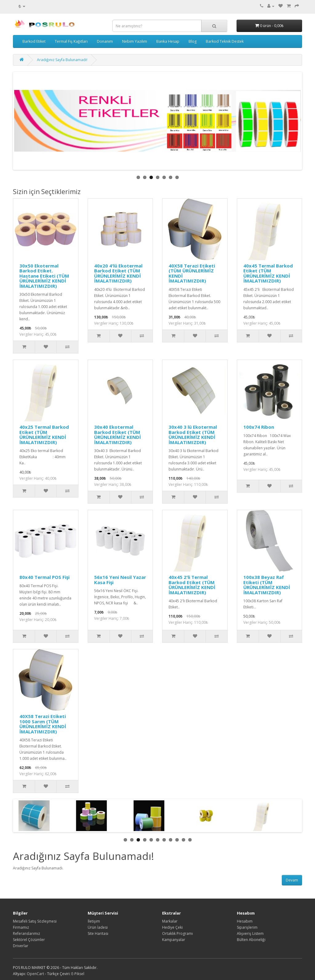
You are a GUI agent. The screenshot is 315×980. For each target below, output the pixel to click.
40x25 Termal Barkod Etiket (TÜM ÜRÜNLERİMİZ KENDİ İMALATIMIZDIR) (44, 435)
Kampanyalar (174, 940)
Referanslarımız (26, 933)
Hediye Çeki (172, 927)
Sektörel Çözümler (29, 940)
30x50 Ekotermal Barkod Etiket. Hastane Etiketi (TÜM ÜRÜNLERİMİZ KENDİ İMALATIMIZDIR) (44, 276)
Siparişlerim (247, 927)
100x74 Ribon (259, 427)
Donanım (105, 41)
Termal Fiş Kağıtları (71, 41)
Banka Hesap (168, 41)
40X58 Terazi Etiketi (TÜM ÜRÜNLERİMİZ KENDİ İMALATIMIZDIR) (192, 273)
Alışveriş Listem (250, 933)
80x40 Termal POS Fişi (44, 577)
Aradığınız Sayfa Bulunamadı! (62, 60)
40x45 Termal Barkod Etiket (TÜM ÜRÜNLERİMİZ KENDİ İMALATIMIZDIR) (268, 273)
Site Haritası (98, 933)
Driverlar (21, 946)
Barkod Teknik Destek (225, 41)
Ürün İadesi (98, 927)
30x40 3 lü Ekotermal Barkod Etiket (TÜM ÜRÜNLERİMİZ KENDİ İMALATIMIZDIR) (193, 435)
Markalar (170, 921)
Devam (292, 880)
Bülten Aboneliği (251, 940)
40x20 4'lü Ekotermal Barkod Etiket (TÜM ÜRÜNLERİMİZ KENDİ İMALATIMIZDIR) (118, 273)
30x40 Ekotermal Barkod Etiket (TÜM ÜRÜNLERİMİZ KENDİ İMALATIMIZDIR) (118, 435)
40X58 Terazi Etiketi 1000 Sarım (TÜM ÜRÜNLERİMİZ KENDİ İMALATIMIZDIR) (43, 724)
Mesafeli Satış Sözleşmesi (35, 921)
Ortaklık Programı (177, 933)
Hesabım (245, 921)
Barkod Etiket (34, 41)
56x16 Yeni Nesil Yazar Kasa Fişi (120, 580)
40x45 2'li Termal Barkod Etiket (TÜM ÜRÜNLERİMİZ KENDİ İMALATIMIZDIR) (192, 585)
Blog (193, 41)
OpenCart (35, 974)
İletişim (94, 921)
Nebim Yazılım (135, 41)
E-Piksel (78, 974)
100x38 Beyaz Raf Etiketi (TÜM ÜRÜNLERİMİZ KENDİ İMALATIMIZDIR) (267, 585)
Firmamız (21, 927)
